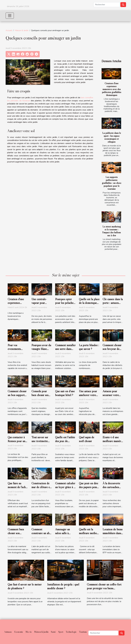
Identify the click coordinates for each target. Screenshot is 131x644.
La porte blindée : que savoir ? (89, 347)
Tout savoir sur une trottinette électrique (40, 441)
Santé (53, 632)
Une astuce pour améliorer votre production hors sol (88, 397)
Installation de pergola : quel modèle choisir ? (63, 586)
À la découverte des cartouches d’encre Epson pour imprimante (112, 489)
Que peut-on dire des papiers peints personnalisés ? (89, 487)
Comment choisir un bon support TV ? (17, 395)
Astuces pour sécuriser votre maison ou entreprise (111, 397)
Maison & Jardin (22, 30)
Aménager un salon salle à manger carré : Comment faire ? (64, 535)
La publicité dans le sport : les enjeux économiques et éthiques (112, 137)
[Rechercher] (107, 5)
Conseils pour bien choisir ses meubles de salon (41, 395)
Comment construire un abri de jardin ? (41, 533)
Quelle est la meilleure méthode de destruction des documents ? (89, 535)
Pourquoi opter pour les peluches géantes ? (65, 303)
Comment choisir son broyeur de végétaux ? (112, 349)
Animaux (8, 632)
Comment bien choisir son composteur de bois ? (16, 535)
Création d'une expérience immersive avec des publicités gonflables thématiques (112, 89)
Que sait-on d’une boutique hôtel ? (65, 393)
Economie (19, 632)
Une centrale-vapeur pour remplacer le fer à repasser (41, 305)
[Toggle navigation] (10, 16)
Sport (61, 632)
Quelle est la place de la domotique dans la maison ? (89, 303)
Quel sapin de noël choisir (87, 439)
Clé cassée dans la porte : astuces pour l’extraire (113, 303)
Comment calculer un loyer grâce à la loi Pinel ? (65, 487)
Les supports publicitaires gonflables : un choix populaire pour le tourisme (112, 183)
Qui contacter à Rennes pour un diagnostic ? (16, 441)
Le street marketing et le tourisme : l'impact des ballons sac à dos (112, 231)
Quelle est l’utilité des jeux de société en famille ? (65, 443)
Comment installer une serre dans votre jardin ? (65, 349)
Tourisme (83, 632)
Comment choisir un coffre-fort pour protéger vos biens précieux (104, 588)
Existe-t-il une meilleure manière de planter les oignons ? (112, 443)
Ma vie (29, 632)
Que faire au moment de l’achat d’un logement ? (18, 487)
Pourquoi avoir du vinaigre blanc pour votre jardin (41, 349)
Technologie (71, 632)
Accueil (9, 30)
